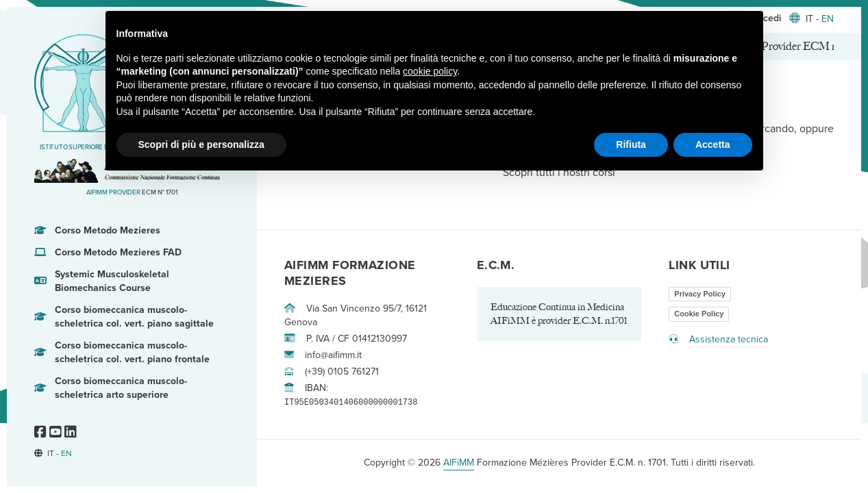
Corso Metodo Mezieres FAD (108, 253)
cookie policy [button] (430, 71)
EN (66, 453)
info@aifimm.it (323, 355)
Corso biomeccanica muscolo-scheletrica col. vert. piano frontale (122, 353)
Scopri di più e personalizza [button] (201, 144)
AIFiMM (459, 463)
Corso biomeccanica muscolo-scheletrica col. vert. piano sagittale (124, 317)
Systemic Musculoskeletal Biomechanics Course (102, 281)
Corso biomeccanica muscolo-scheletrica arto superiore (111, 388)
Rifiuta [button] (631, 144)
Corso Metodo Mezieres (97, 231)
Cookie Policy (699, 314)
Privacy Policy (700, 294)
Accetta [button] (713, 144)
